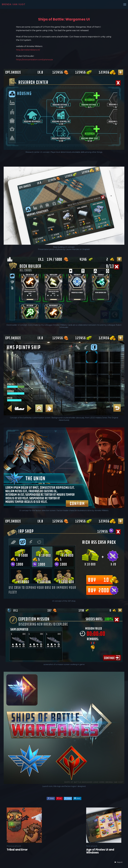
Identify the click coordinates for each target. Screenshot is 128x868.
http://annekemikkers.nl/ (28, 50)
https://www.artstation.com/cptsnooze (34, 60)
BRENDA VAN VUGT (14, 4)
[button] (118, 862)
